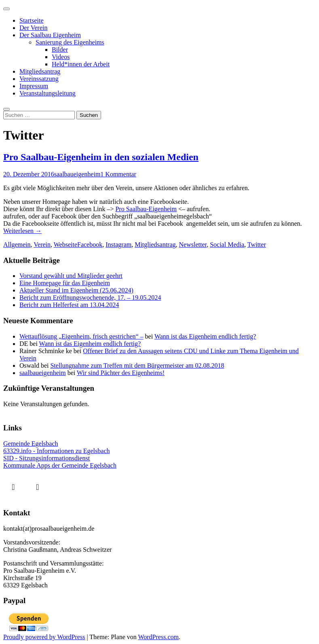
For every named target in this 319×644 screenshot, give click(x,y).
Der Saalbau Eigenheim (50, 35)
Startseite (32, 20)
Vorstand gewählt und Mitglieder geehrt (71, 276)
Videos (61, 57)
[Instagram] (40, 487)
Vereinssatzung (39, 79)
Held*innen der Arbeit (81, 64)
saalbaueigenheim (77, 174)
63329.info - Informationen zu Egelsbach (56, 451)
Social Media (227, 245)
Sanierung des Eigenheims (70, 42)
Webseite (65, 245)
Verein (42, 245)
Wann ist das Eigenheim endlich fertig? (205, 336)
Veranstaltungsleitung (48, 93)
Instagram (118, 245)
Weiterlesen (22, 231)
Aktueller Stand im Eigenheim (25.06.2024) (76, 290)
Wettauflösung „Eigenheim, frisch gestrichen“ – (81, 336)
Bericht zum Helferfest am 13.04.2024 (69, 305)
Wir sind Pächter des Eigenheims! (121, 373)
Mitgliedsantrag (40, 71)
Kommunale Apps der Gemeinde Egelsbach (60, 465)
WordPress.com (158, 637)
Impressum (34, 86)
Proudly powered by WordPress (44, 637)
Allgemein (17, 245)
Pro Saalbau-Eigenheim (146, 209)
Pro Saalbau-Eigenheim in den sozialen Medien (101, 157)
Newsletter (193, 245)
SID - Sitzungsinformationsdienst (46, 458)
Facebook (90, 245)
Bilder (60, 50)
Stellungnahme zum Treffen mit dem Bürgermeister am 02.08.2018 (137, 365)
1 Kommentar (118, 174)
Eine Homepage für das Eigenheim (65, 283)
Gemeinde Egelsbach (31, 444)
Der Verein (33, 28)
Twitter (257, 245)
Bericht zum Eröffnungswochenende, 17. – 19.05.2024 (90, 298)
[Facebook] (15, 487)
